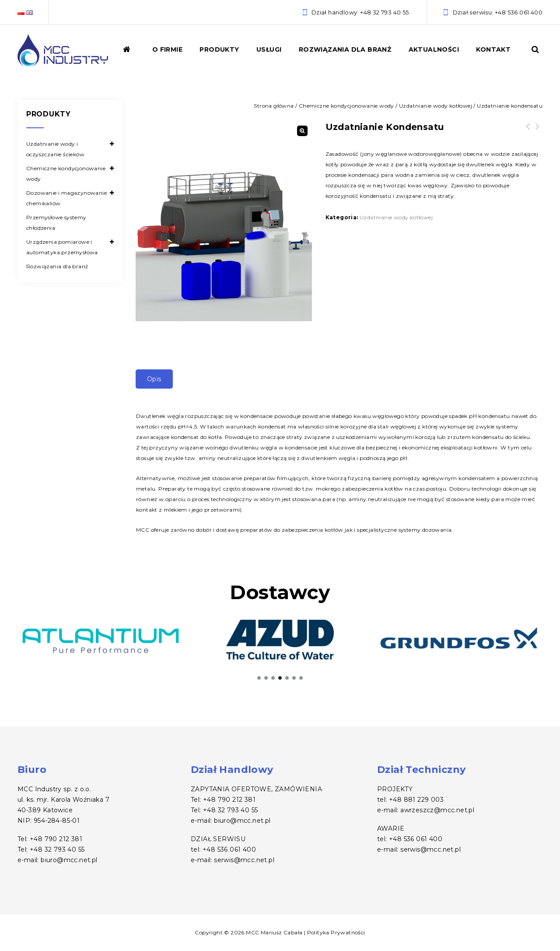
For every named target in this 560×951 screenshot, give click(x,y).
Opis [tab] (154, 379)
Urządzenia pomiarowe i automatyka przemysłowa (62, 247)
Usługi (269, 49)
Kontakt (493, 49)
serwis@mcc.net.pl (244, 860)
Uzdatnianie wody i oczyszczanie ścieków (55, 149)
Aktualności (434, 49)
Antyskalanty (538, 132)
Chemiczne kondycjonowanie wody (346, 106)
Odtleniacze (528, 132)
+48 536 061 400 (519, 12)
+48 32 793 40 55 (384, 12)
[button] (302, 131)
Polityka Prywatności (336, 932)
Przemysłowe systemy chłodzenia (56, 223)
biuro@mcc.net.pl (69, 860)
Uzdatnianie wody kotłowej (436, 106)
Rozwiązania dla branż (345, 49)
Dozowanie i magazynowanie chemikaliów (66, 198)
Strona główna (274, 106)
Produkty (219, 49)
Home (132, 54)
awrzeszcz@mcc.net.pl (437, 810)
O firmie (167, 49)
